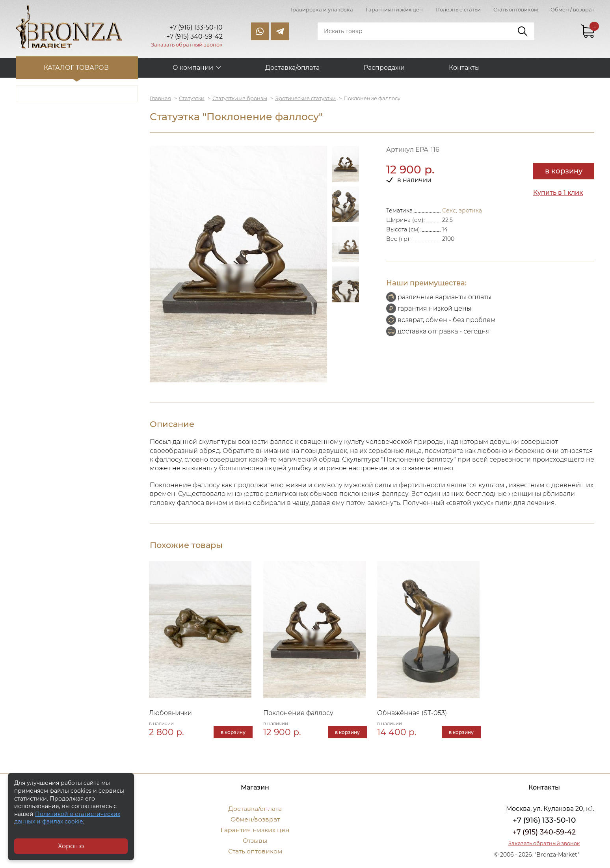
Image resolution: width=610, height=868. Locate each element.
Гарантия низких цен (394, 9)
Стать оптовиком (516, 9)
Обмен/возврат (255, 820)
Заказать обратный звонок (187, 45)
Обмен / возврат (572, 9)
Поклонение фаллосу (299, 713)
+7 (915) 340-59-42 (544, 833)
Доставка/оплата (292, 67)
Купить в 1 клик (558, 192)
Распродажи (384, 67)
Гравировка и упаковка (322, 9)
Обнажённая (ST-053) (413, 713)
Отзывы (255, 841)
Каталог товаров (77, 67)
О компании (193, 67)
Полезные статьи (458, 9)
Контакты (464, 67)
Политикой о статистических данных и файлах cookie (67, 818)
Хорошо (71, 846)
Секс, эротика (462, 210)
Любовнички (171, 713)
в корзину (564, 171)
